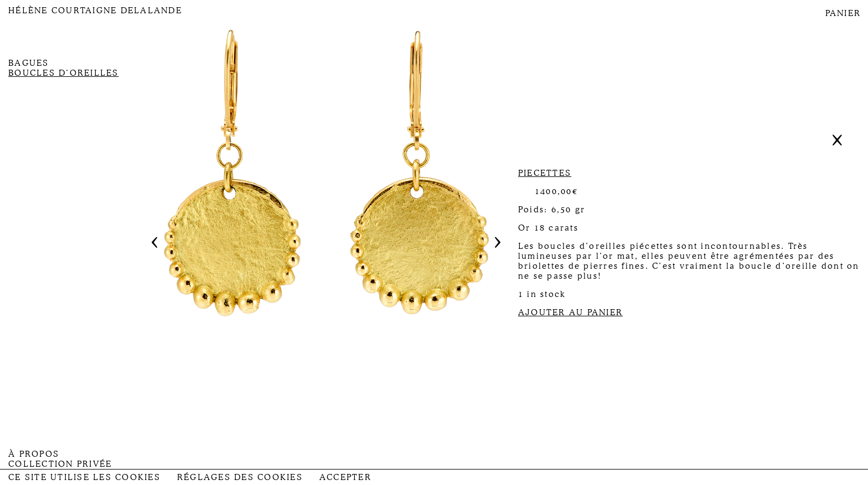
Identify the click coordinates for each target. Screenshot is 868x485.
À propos (34, 454)
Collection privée (60, 464)
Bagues (29, 63)
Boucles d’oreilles (64, 73)
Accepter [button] (345, 477)
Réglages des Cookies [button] (240, 477)
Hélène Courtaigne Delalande (95, 11)
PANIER (843, 13)
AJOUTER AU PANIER (570, 312)
